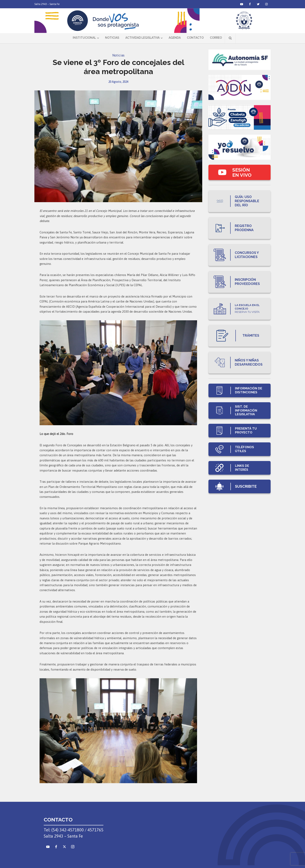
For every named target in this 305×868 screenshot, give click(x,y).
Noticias (112, 38)
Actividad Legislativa (142, 38)
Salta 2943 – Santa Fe (47, 4)
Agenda (175, 38)
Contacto (195, 38)
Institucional (84, 38)
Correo (216, 38)
